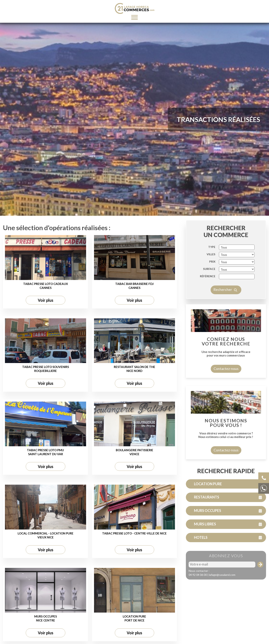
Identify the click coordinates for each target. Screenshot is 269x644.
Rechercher (226, 305)
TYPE (212, 262)
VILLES (211, 270)
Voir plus (46, 315)
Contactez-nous (226, 384)
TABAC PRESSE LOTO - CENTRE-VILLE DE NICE (134, 548)
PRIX (212, 277)
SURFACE (209, 284)
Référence (208, 291)
